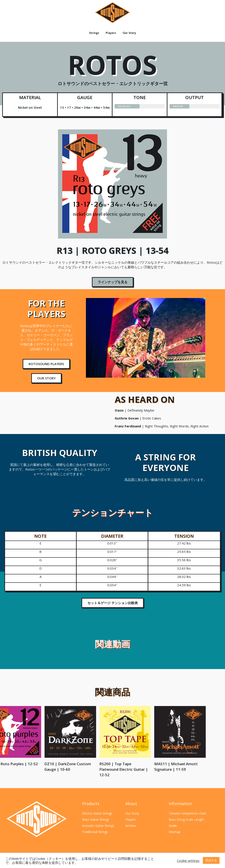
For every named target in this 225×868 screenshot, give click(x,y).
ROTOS (112, 72)
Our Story (129, 33)
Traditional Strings (95, 832)
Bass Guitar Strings (96, 819)
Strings (94, 33)
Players (111, 33)
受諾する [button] (211, 860)
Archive (131, 826)
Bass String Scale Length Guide (186, 823)
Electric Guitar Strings (97, 813)
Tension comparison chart (187, 813)
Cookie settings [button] (188, 861)
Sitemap (175, 832)
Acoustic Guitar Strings (98, 826)
